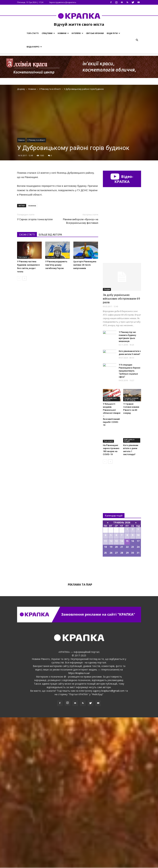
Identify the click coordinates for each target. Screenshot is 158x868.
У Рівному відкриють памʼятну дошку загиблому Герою (56, 265)
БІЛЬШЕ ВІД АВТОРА (50, 235)
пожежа (32, 206)
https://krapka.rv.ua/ (79, 824)
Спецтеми (48, 33)
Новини (63, 33)
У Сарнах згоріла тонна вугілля (35, 219)
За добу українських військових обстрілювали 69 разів (121, 449)
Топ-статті (33, 33)
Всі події (122, 719)
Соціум (107, 440)
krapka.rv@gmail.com (113, 841)
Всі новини (114, 633)
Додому (21, 89)
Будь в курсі (34, 47)
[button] (137, 40)
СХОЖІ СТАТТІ (27, 235)
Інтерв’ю (77, 33)
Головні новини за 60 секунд (131, 550)
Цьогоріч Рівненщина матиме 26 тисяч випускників (85, 265)
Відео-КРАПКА (122, 179)
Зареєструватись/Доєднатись (63, 2)
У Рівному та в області (36, 140)
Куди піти (113, 33)
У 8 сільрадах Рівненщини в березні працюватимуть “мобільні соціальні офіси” (130, 522)
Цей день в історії (129, 591)
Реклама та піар (80, 735)
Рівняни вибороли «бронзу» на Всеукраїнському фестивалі (81, 221)
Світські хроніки (95, 33)
